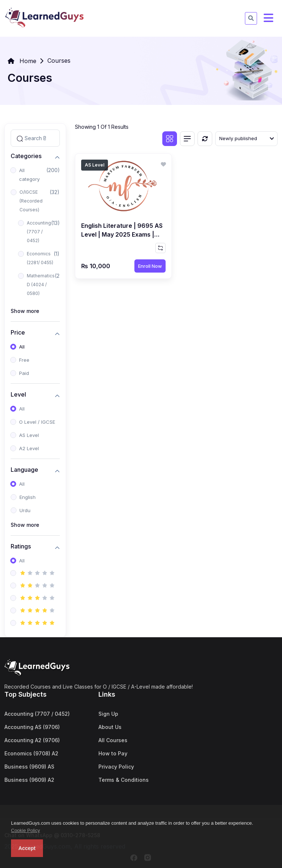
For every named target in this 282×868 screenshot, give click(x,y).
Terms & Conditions (124, 780)
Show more (25, 311)
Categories (26, 156)
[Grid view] (170, 139)
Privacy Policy (116, 767)
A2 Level (29, 448)
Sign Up (108, 714)
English (28, 497)
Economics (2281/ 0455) (40, 258)
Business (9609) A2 (29, 780)
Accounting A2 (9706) (32, 740)
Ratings (21, 546)
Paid (24, 373)
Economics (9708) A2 (31, 753)
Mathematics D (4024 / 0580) (41, 285)
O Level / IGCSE (37, 422)
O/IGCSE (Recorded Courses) (31, 201)
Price (18, 333)
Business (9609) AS (29, 767)
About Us (110, 727)
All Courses (113, 740)
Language (24, 470)
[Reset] (205, 139)
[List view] (187, 139)
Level (18, 395)
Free (24, 360)
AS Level (29, 435)
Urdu (25, 510)
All (22, 347)
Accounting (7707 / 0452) (39, 232)
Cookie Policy (26, 830)
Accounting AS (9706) (32, 727)
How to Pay (113, 753)
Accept (27, 848)
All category (29, 175)
